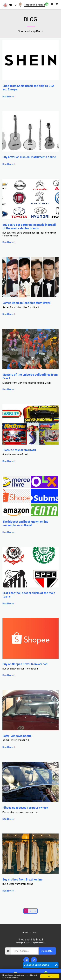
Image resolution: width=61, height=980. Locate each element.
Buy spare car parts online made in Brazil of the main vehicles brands (29, 227)
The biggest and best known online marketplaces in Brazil (25, 523)
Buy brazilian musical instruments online (29, 157)
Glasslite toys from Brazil (19, 450)
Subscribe (47, 951)
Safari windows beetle (17, 736)
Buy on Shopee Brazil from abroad (25, 664)
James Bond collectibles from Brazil (27, 303)
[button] (47, 4)
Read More (9, 97)
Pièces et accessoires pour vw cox (25, 808)
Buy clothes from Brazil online (22, 880)
